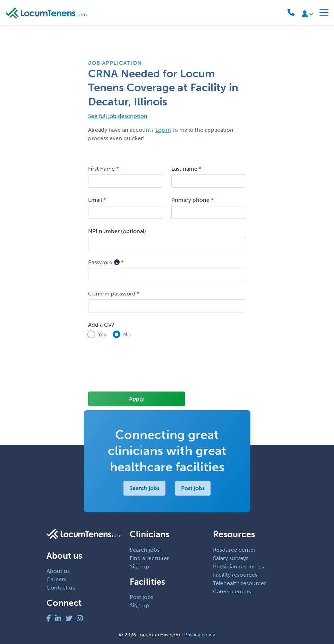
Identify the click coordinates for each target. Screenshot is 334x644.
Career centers (232, 591)
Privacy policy (200, 635)
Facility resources (235, 575)
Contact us (61, 588)
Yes (102, 334)
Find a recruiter (149, 558)
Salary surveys (231, 558)
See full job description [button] (118, 116)
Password (104, 262)
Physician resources (238, 566)
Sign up (139, 566)
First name (101, 169)
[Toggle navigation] (324, 12)
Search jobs (144, 488)
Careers (56, 579)
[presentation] (141, 370)
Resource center (234, 550)
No (127, 334)
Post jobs (193, 488)
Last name (184, 169)
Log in (163, 130)
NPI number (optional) (117, 231)
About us (58, 571)
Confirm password (112, 294)
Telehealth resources (240, 583)
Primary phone (190, 200)
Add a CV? (101, 325)
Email (95, 200)
